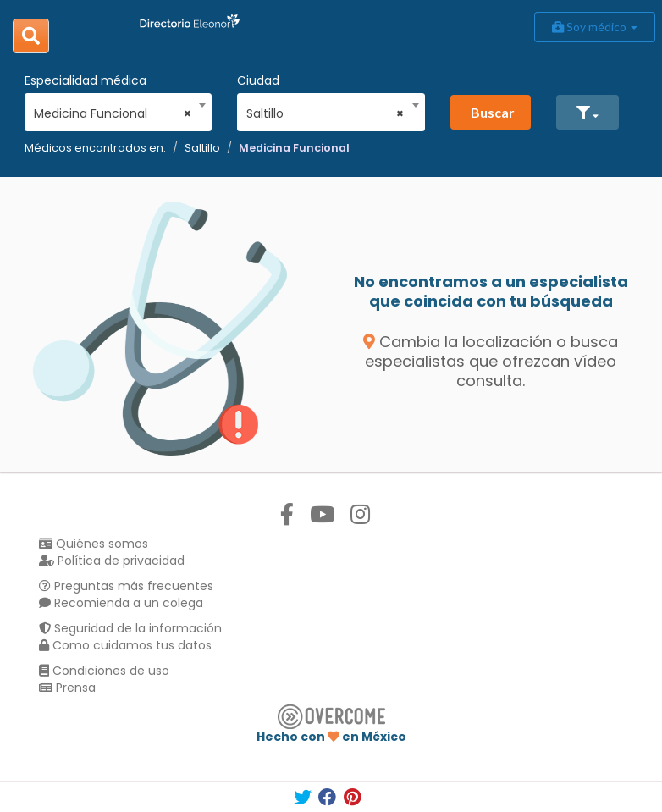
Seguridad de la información (130, 628)
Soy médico (595, 27)
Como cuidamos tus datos (125, 645)
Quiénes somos (94, 544)
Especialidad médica (86, 80)
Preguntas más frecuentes (126, 586)
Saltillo (202, 148)
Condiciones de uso (104, 671)
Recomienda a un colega (121, 603)
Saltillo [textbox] (325, 113)
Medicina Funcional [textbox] (113, 113)
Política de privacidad (112, 561)
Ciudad (258, 80)
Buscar (493, 112)
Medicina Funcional (294, 148)
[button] (588, 112)
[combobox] (113, 109)
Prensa (67, 688)
